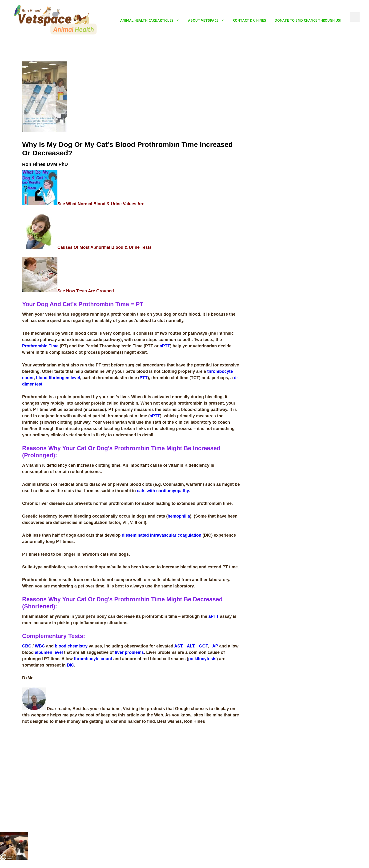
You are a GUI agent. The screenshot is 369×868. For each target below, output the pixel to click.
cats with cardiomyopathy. (163, 491)
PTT (144, 378)
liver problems (129, 652)
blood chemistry (71, 646)
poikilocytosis (202, 659)
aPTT (165, 346)
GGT (203, 646)
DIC (70, 665)
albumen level (49, 652)
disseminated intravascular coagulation (161, 535)
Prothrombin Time (40, 346)
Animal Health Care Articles (152, 20)
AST (178, 646)
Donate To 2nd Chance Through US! (308, 20)
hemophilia (179, 516)
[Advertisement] (298, 94)
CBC (27, 646)
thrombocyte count (93, 659)
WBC (40, 646)
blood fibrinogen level (58, 378)
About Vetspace (208, 20)
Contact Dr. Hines (250, 20)
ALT (191, 646)
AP (215, 646)
